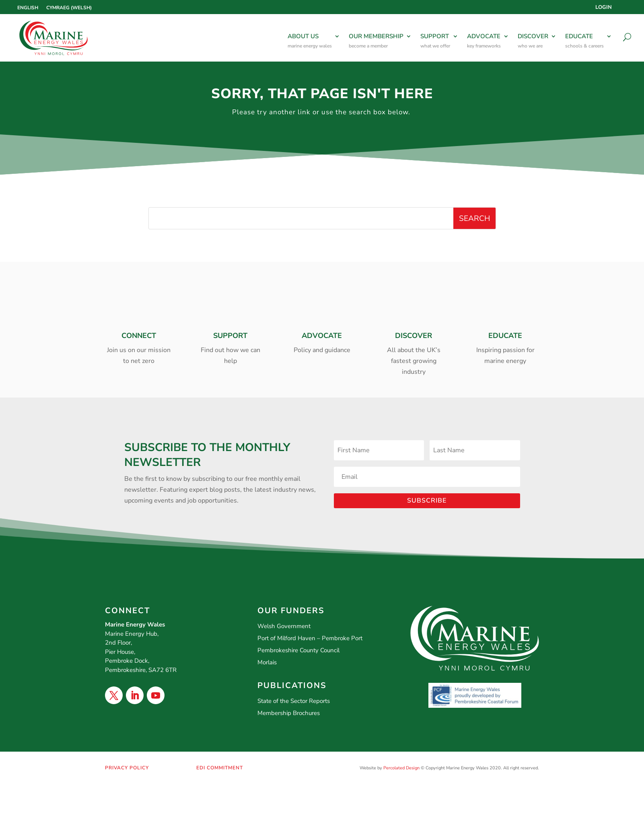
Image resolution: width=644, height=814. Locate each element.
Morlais (267, 662)
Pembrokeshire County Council (298, 650)
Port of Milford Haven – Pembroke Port (310, 638)
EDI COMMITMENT (220, 768)
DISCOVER (533, 41)
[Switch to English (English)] (28, 8)
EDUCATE (584, 41)
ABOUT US (310, 41)
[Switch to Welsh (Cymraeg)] (69, 8)
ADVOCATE (484, 41)
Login (604, 8)
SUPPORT (435, 41)
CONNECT (139, 336)
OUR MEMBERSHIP (376, 41)
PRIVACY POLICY (127, 768)
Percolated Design (401, 768)
